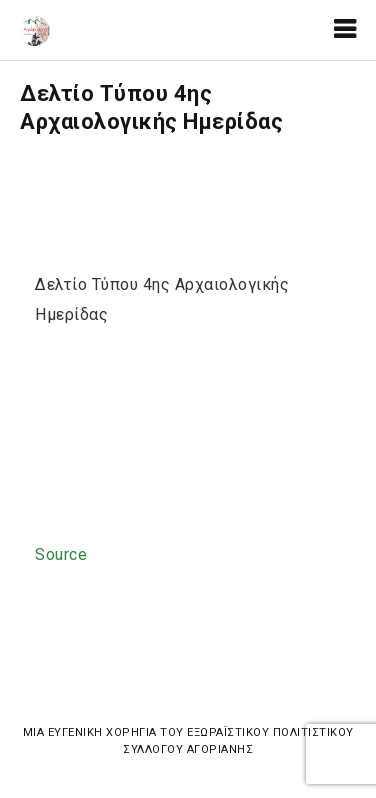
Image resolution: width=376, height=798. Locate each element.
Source (61, 554)
